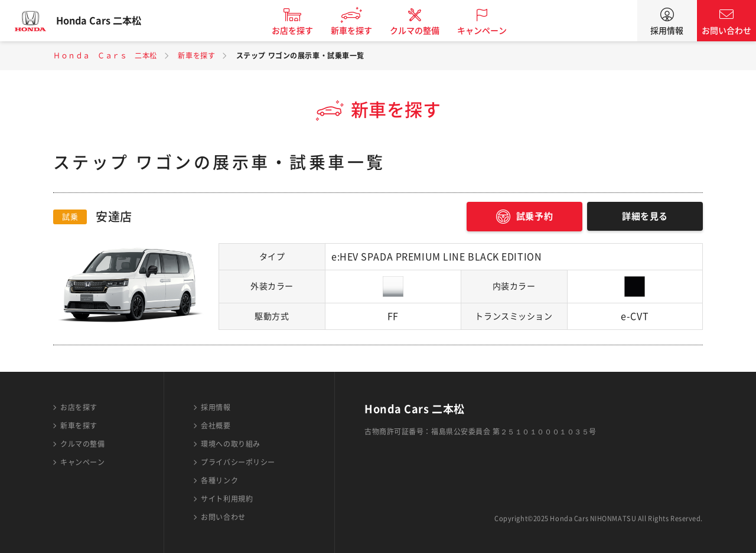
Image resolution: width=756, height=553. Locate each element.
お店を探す (303, 31)
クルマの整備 (425, 31)
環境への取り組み (230, 444)
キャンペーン (493, 31)
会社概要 (216, 426)
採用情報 (667, 31)
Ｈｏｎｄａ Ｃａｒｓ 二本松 (105, 55)
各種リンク (219, 480)
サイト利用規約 (227, 499)
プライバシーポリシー (238, 462)
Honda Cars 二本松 (109, 21)
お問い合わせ (726, 31)
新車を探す (362, 31)
